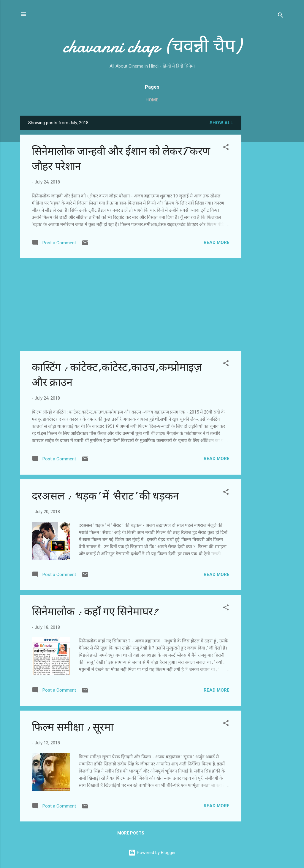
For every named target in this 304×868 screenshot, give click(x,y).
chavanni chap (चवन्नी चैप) (152, 46)
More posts (131, 833)
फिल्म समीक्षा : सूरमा (73, 727)
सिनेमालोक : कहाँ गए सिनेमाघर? (95, 612)
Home (152, 100)
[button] (226, 148)
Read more (217, 242)
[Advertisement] (265, 205)
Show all (221, 123)
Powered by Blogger (152, 853)
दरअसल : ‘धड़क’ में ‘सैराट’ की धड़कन (105, 496)
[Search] (281, 16)
